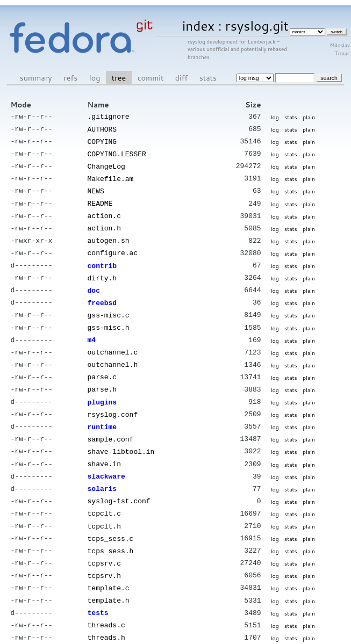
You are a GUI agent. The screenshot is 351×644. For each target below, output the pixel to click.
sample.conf (111, 425)
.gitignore (109, 116)
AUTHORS (102, 128)
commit (151, 78)
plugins (102, 389)
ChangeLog (106, 164)
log (95, 78)
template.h (109, 579)
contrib (102, 259)
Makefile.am (111, 176)
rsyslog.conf (113, 401)
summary (36, 78)
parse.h (102, 377)
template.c (109, 567)
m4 (92, 330)
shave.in (104, 448)
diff (181, 78)
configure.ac (113, 247)
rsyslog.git (257, 26)
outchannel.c (113, 342)
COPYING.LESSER (117, 152)
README (100, 199)
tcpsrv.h (104, 555)
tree (119, 78)
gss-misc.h (109, 318)
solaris (102, 472)
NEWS (96, 187)
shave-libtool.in (121, 437)
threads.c (106, 603)
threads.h (106, 614)
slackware (106, 460)
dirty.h (102, 271)
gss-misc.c (109, 306)
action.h (104, 223)
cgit (134, 639)
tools (98, 626)
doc (94, 283)
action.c (104, 211)
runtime (102, 413)
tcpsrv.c (104, 544)
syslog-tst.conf (119, 484)
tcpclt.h (104, 508)
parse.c (102, 365)
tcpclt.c (104, 496)
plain (309, 117)
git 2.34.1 (154, 639)
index (198, 26)
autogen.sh (109, 235)
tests (98, 591)
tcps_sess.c (111, 520)
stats (208, 78)
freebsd (102, 294)
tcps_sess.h (111, 532)
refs (70, 78)
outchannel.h (113, 353)
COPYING (102, 140)
